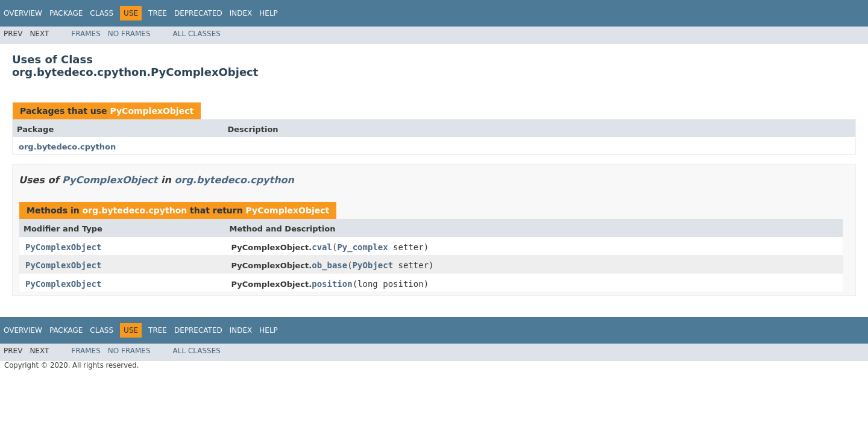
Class (102, 13)
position (332, 284)
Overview (23, 13)
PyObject (373, 265)
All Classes (197, 34)
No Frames (129, 34)
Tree (158, 13)
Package (66, 13)
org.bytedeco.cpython (67, 147)
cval (322, 247)
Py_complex (362, 247)
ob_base (329, 265)
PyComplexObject (152, 111)
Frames (86, 34)
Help (269, 13)
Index (241, 13)
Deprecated (198, 13)
